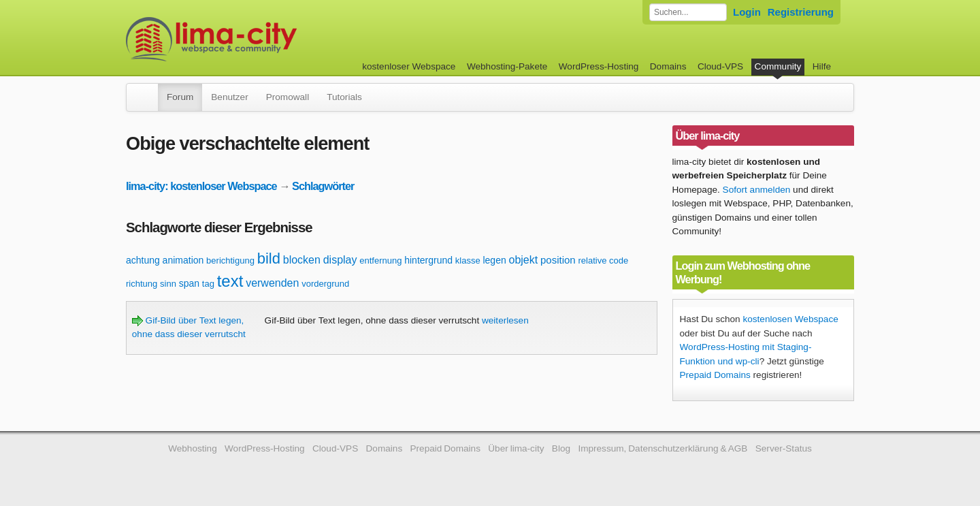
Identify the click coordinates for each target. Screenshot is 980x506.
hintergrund (428, 260)
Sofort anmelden (757, 190)
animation (183, 260)
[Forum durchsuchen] (688, 12)
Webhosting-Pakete (507, 66)
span (189, 283)
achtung (143, 260)
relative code (603, 260)
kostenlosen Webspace (790, 319)
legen (494, 260)
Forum (180, 97)
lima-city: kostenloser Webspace (201, 186)
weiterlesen (505, 320)
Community (778, 66)
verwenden (272, 283)
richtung (142, 284)
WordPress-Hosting (599, 66)
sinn (168, 284)
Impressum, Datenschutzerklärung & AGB (663, 448)
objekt (524, 260)
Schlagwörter (323, 186)
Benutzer (229, 97)
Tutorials (344, 97)
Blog (561, 448)
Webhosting (193, 448)
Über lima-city (516, 448)
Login (747, 12)
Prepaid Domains (715, 375)
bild (269, 258)
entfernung (380, 260)
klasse (468, 260)
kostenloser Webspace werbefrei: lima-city (262, 39)
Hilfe (822, 66)
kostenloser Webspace (409, 66)
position (558, 260)
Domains (668, 66)
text (230, 281)
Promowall (288, 97)
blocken (302, 260)
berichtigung (230, 260)
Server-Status (784, 448)
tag (208, 284)
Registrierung (801, 12)
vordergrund (325, 284)
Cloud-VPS (720, 66)
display (340, 260)
